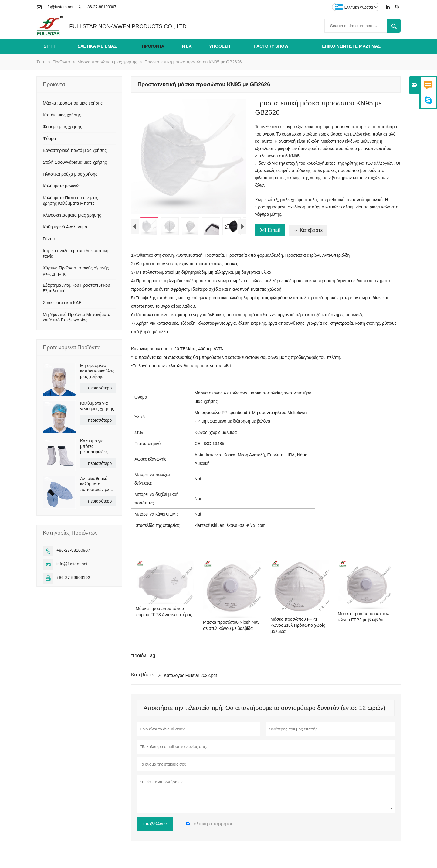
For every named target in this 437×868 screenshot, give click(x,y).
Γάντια (49, 239)
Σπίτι (50, 46)
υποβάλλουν (155, 824)
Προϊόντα (153, 46)
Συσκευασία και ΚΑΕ (62, 303)
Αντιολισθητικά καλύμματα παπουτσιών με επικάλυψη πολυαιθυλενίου (95, 484)
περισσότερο (100, 388)
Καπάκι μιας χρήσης (62, 115)
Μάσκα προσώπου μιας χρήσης (107, 62)
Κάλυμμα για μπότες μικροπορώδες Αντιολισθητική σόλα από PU (94, 446)
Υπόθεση (220, 46)
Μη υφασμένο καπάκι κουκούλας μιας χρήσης (97, 371)
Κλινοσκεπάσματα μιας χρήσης (72, 215)
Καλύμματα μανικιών (62, 186)
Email (270, 229)
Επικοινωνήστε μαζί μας (351, 46)
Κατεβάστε (308, 230)
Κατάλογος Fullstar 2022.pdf (187, 675)
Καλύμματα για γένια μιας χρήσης (97, 406)
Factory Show (271, 46)
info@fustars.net (59, 7)
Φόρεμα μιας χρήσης (62, 127)
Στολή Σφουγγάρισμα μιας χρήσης (75, 162)
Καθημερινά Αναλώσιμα (65, 227)
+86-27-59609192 (73, 578)
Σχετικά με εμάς (97, 46)
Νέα (187, 46)
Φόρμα (49, 139)
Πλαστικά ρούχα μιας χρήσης (70, 174)
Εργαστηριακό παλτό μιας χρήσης (75, 150)
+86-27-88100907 (101, 7)
